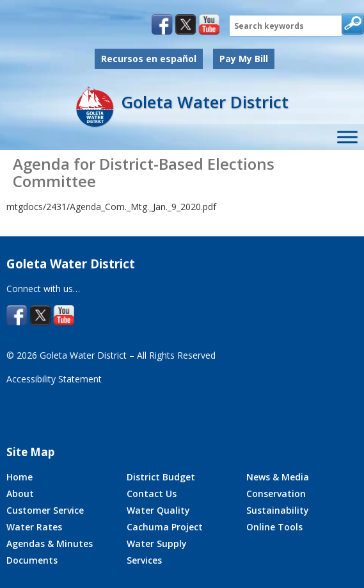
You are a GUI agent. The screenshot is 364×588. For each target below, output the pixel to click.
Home (20, 477)
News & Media (278, 477)
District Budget (161, 477)
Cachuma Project (165, 527)
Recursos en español (149, 59)
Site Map (30, 452)
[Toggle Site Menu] (347, 137)
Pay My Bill (244, 59)
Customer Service (45, 510)
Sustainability (278, 510)
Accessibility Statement (54, 379)
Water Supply (157, 543)
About (20, 494)
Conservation (276, 494)
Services (144, 560)
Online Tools (274, 527)
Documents (32, 560)
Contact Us (152, 494)
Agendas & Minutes (50, 543)
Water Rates (34, 527)
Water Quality (158, 510)
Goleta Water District (205, 102)
